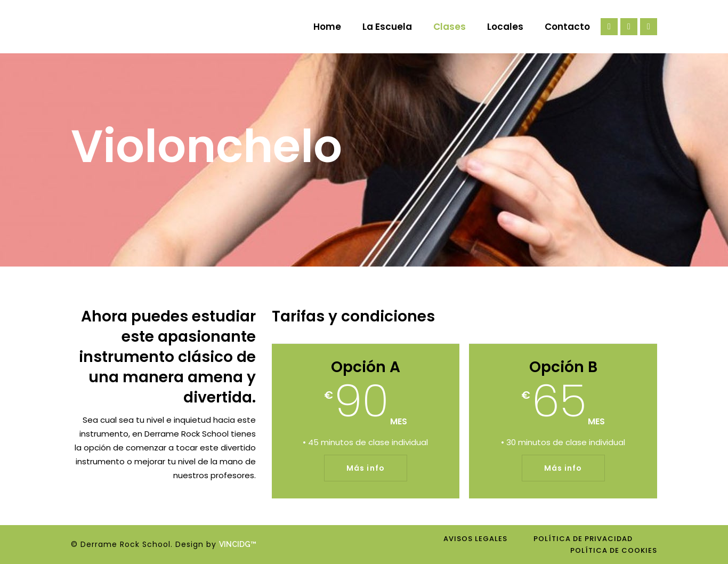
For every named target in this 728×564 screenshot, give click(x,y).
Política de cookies (614, 550)
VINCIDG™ (241, 544)
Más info (366, 468)
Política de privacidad (583, 539)
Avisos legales (475, 539)
